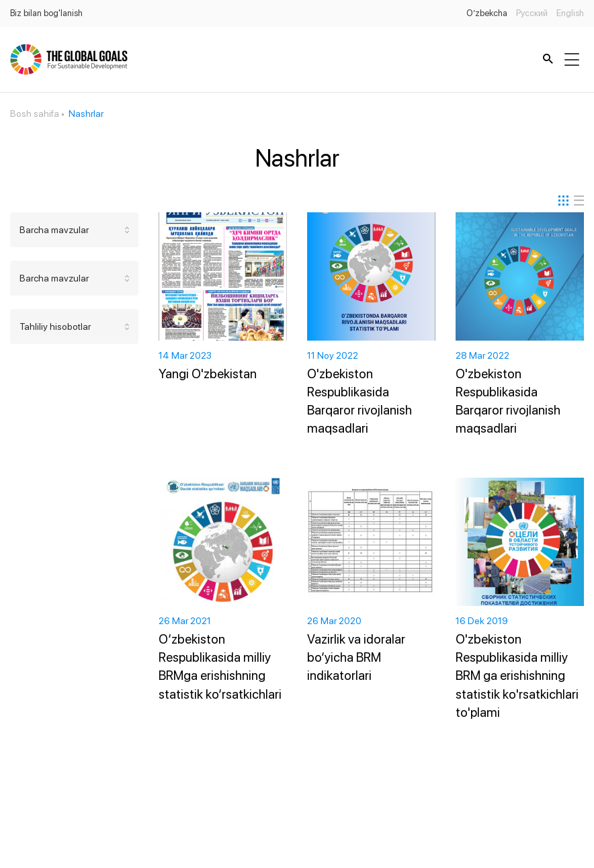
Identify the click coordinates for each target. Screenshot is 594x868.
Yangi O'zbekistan (208, 374)
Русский (532, 13)
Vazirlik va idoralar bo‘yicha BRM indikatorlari (356, 657)
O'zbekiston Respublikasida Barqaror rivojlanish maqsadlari (359, 401)
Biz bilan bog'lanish (46, 13)
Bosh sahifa (35, 114)
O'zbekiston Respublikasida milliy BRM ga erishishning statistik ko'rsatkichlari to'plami (517, 676)
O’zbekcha (487, 13)
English (570, 13)
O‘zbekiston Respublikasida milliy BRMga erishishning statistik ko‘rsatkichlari (220, 666)
